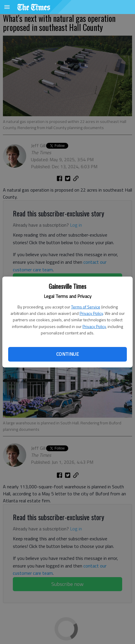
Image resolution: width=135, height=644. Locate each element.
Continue (67, 354)
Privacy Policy (91, 313)
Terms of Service (86, 307)
